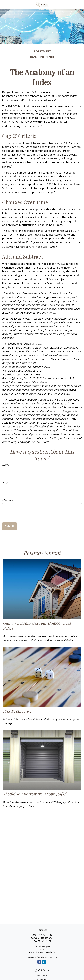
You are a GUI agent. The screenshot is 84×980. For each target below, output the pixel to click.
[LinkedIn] (44, 962)
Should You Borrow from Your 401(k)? (35, 794)
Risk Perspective (17, 711)
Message (7, 500)
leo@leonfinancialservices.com (42, 957)
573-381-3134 (45, 935)
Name (6, 465)
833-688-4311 (47, 938)
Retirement (42, 976)
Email (5, 482)
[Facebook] (39, 962)
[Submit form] (9, 526)
